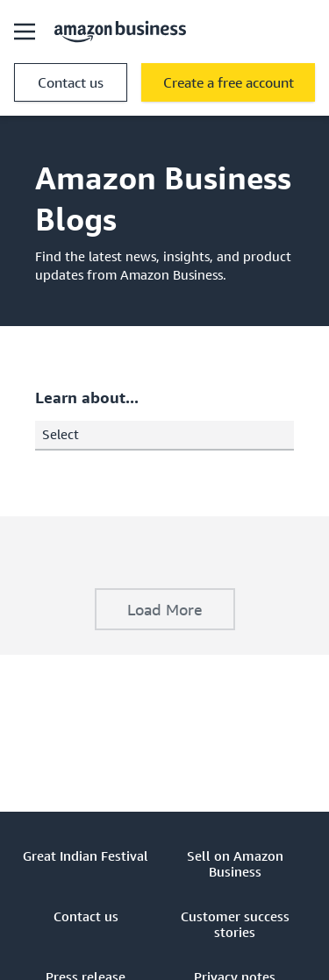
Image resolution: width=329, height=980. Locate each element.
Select (168, 434)
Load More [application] (165, 609)
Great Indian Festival (86, 856)
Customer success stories (235, 924)
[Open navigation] (25, 32)
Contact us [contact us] (71, 82)
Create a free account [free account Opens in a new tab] (229, 82)
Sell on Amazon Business (235, 863)
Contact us (86, 916)
